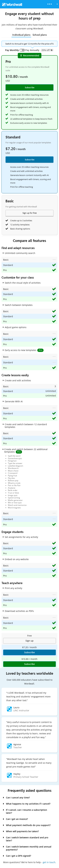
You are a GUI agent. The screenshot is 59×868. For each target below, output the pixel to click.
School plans (40, 35)
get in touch (49, 862)
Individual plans (21, 35)
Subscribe (30, 160)
